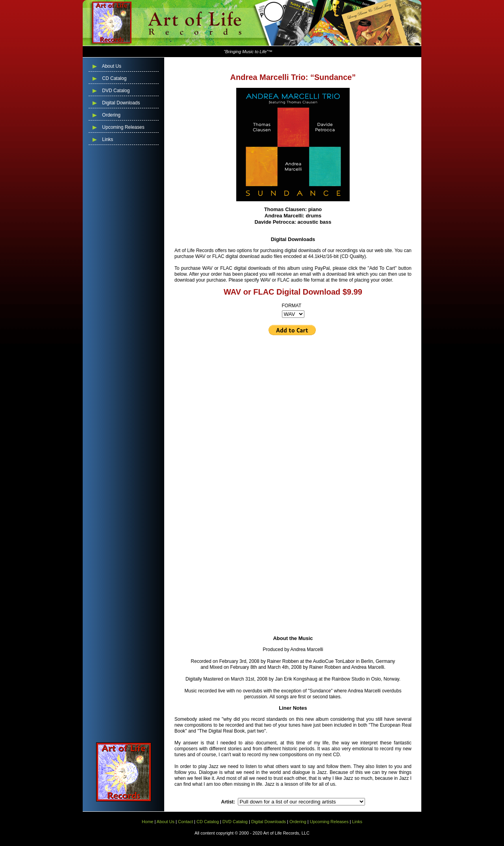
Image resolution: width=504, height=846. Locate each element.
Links (107, 139)
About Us (111, 66)
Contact (185, 822)
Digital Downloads (120, 103)
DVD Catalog (115, 91)
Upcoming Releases (123, 127)
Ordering (111, 115)
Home (147, 822)
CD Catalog (114, 78)
